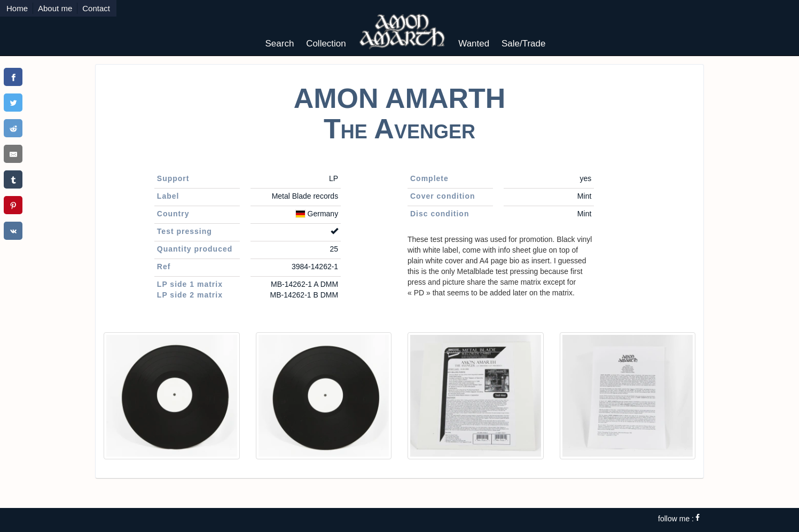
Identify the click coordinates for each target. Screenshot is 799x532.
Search (280, 44)
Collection (326, 44)
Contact (96, 8)
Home (17, 8)
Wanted (474, 44)
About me (55, 8)
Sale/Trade (524, 44)
